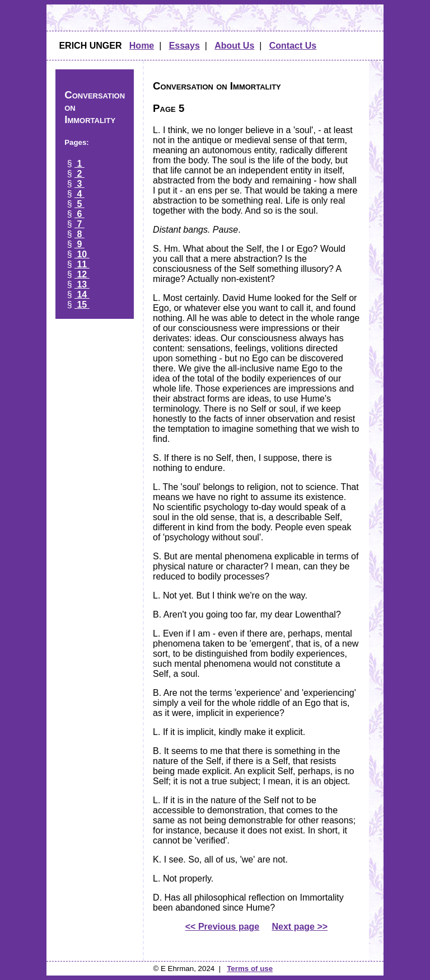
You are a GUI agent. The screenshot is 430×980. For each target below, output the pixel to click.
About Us (234, 46)
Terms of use (250, 969)
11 (82, 264)
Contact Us (293, 46)
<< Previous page (223, 927)
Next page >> (300, 927)
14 (82, 295)
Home (142, 46)
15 (82, 305)
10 (82, 254)
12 (82, 274)
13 (82, 284)
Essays (184, 46)
